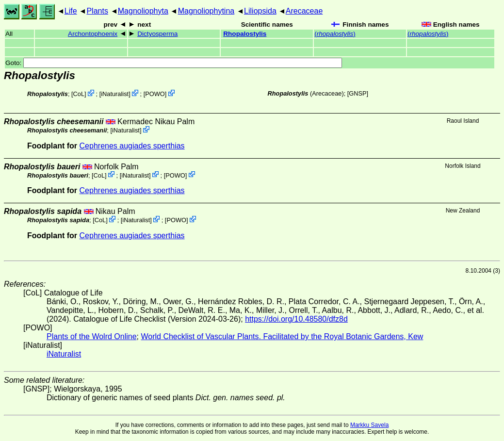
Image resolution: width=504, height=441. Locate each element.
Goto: (174, 63)
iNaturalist (115, 94)
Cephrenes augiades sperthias (132, 146)
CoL (79, 94)
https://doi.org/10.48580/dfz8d (296, 319)
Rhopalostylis (245, 34)
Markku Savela (369, 425)
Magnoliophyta (143, 11)
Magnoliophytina (206, 11)
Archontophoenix (93, 34)
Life (71, 11)
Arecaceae (304, 11)
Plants (97, 11)
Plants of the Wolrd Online (92, 336)
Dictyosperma (157, 34)
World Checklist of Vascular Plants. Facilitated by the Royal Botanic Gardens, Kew (282, 336)
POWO (155, 94)
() (335, 34)
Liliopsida (260, 11)
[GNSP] (358, 93)
